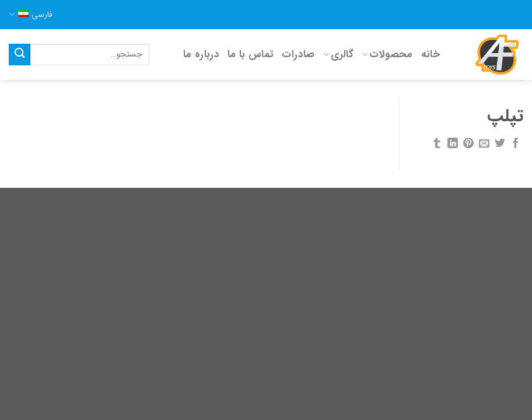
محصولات (387, 55)
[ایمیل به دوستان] (484, 144)
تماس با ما (251, 55)
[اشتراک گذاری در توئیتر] (500, 144)
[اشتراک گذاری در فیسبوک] (516, 144)
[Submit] (20, 55)
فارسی (31, 15)
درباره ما (201, 55)
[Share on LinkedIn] (453, 144)
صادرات (298, 55)
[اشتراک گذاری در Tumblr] (437, 144)
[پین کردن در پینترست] (468, 144)
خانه (430, 55)
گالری (338, 55)
